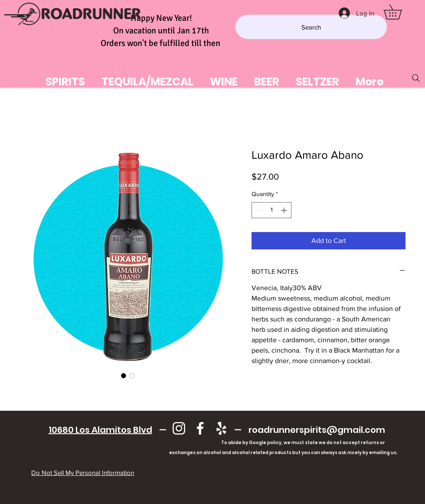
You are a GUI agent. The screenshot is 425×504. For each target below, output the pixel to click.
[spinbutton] (271, 210)
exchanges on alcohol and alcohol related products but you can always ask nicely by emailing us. (217, 453)
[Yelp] (221, 428)
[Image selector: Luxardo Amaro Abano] (124, 376)
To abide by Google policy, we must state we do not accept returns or (303, 443)
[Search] (311, 27)
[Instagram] (179, 428)
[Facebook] (200, 428)
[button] (400, 12)
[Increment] (285, 210)
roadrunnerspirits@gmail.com (317, 430)
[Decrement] (258, 210)
